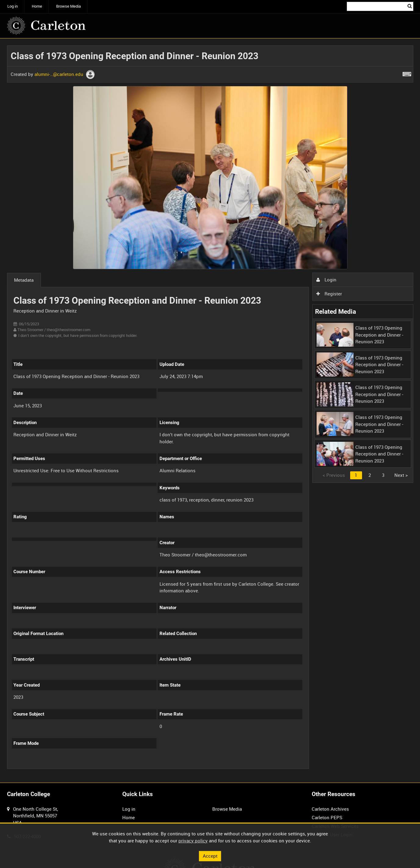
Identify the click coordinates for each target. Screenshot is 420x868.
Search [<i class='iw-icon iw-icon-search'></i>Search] (410, 6)
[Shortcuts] (407, 73)
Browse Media (68, 6)
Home (37, 6)
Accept (210, 856)
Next (401, 475)
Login (326, 280)
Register (329, 294)
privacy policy (193, 841)
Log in (13, 6)
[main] (210, 411)
